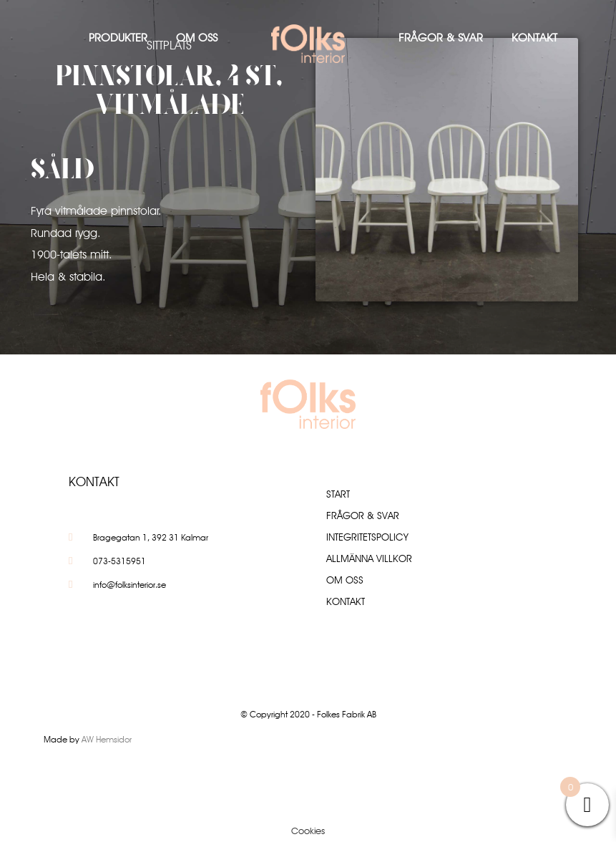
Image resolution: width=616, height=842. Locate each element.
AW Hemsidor (107, 739)
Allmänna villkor (369, 558)
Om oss (197, 38)
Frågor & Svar (441, 38)
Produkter (118, 38)
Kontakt (534, 38)
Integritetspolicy (367, 537)
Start (338, 494)
